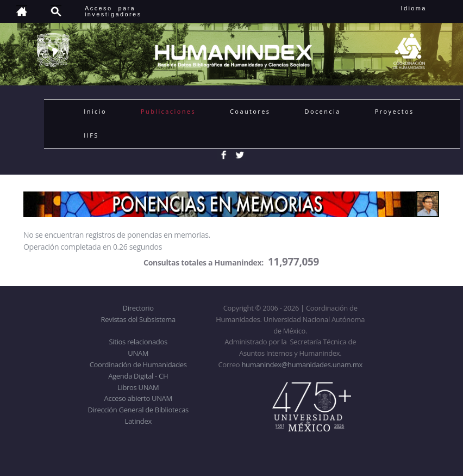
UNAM (138, 353)
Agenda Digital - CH (138, 376)
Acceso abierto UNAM (138, 398)
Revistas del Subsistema (138, 319)
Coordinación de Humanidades (138, 364)
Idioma (427, 8)
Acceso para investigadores (113, 11)
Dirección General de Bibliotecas (138, 410)
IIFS (91, 135)
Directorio (138, 308)
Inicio (95, 111)
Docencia (323, 111)
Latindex (138, 421)
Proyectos (395, 111)
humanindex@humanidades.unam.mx (302, 364)
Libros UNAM (138, 387)
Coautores (250, 111)
